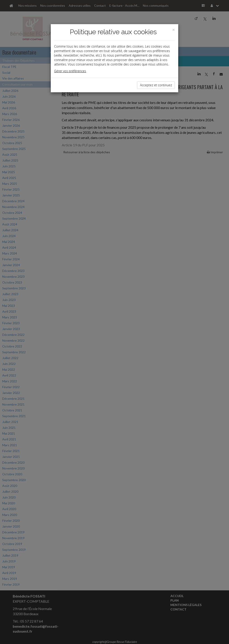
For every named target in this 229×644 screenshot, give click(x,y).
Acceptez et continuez (156, 85)
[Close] (174, 30)
